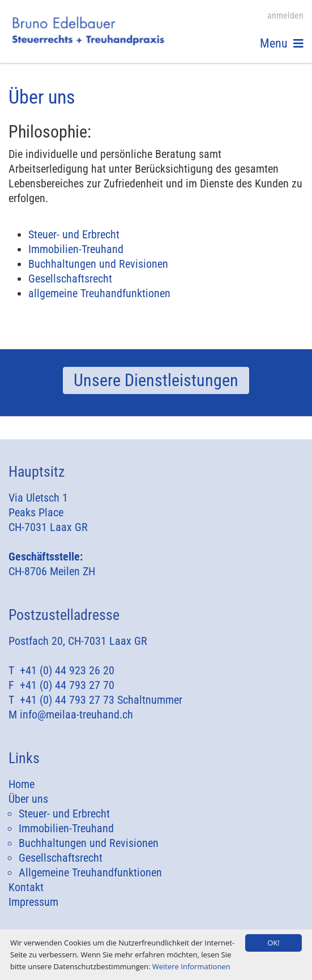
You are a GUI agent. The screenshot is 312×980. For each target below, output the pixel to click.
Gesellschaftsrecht (70, 279)
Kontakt (26, 887)
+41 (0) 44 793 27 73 (67, 700)
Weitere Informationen (191, 966)
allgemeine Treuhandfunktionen (99, 293)
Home (22, 784)
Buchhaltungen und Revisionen (98, 264)
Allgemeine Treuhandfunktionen (90, 872)
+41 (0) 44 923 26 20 (67, 670)
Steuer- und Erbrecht (74, 234)
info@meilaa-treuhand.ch (76, 714)
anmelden (285, 16)
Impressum (33, 902)
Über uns (28, 799)
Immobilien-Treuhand (76, 249)
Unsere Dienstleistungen (156, 380)
